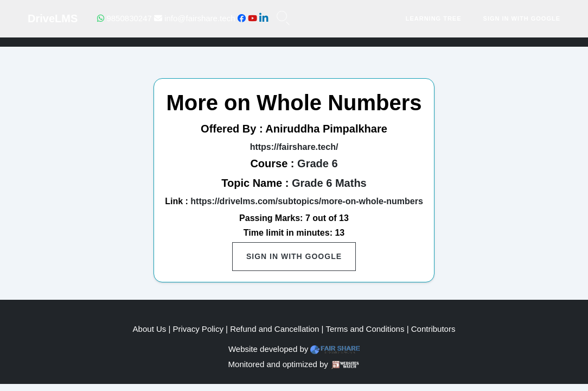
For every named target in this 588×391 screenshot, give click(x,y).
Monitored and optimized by (278, 364)
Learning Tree (434, 18)
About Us (150, 329)
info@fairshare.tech (194, 18)
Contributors (433, 329)
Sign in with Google (522, 18)
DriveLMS (53, 18)
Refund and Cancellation (274, 329)
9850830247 (124, 18)
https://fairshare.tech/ (294, 147)
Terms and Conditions (365, 329)
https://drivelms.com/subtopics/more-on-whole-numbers (307, 201)
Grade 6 (317, 163)
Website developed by (268, 349)
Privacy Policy (198, 329)
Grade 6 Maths (329, 183)
